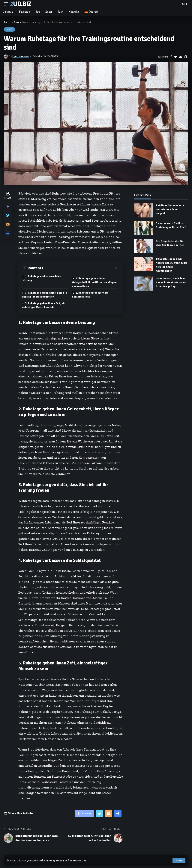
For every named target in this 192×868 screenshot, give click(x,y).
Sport (9, 29)
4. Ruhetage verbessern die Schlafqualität (92, 294)
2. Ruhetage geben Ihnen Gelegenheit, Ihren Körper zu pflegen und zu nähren (96, 282)
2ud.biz (21, 4)
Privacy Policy (55, 860)
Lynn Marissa (21, 56)
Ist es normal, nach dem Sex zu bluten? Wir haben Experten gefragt (171, 282)
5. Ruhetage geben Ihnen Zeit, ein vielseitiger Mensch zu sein (45, 305)
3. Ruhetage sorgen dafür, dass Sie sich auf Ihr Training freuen (43, 294)
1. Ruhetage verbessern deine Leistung (43, 278)
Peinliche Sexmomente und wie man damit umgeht (170, 209)
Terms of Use (79, 860)
